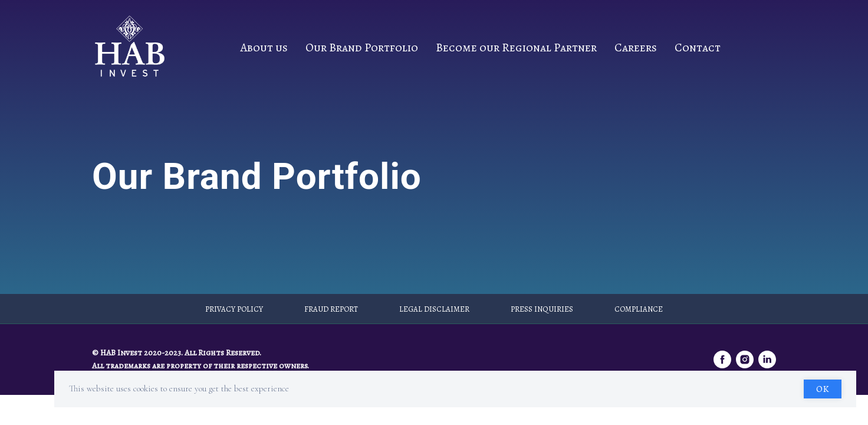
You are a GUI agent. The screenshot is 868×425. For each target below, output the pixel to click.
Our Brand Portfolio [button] (362, 48)
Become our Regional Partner (516, 48)
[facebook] (722, 359)
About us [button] (264, 48)
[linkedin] (767, 359)
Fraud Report (331, 309)
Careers (636, 48)
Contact (698, 48)
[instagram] (745, 359)
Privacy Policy (234, 309)
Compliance (639, 309)
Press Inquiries (542, 309)
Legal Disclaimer (434, 309)
